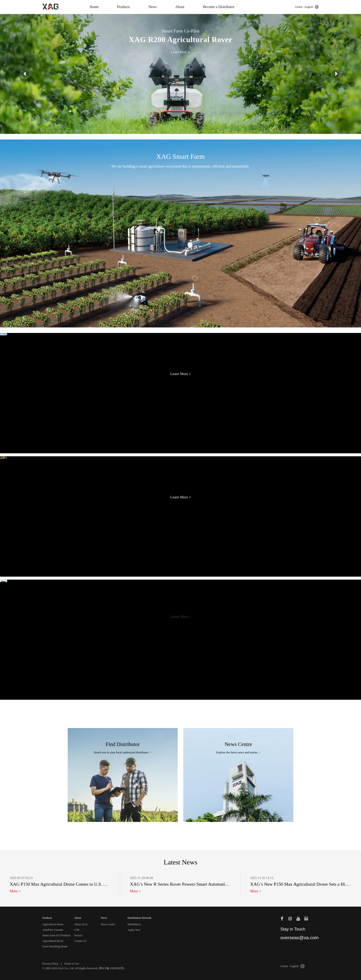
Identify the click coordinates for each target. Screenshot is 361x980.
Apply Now (134, 930)
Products (123, 7)
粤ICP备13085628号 (111, 968)
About (180, 7)
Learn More (181, 374)
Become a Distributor (219, 7)
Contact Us (80, 941)
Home (94, 7)
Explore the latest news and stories (238, 752)
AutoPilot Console (53, 930)
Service (78, 935)
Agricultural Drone (53, 924)
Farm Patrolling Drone (55, 946)
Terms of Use (71, 964)
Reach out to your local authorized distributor (123, 752)
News (152, 7)
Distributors (134, 924)
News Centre (108, 924)
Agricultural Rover (53, 941)
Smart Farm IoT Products (56, 935)
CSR (77, 930)
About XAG (81, 924)
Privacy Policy (50, 964)
